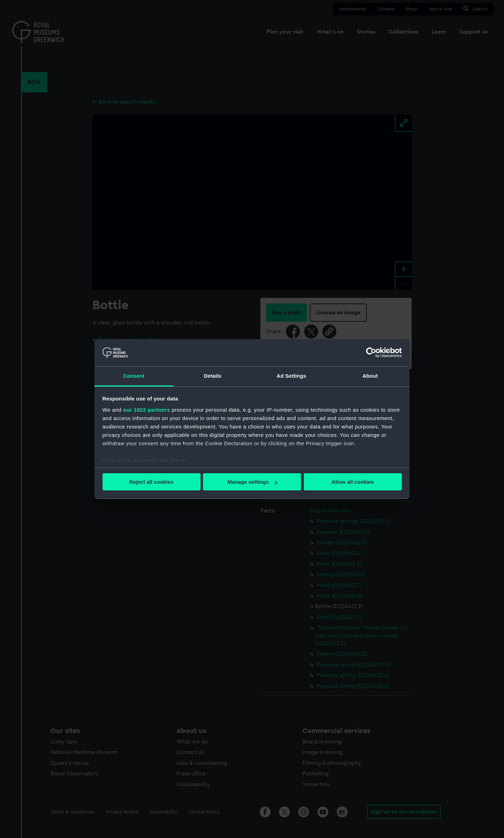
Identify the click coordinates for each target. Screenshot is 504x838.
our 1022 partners (147, 410)
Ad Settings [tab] (291, 376)
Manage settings (252, 482)
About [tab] (370, 376)
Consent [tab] (134, 376)
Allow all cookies (353, 482)
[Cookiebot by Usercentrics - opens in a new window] (371, 352)
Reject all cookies (152, 482)
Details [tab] (213, 376)
